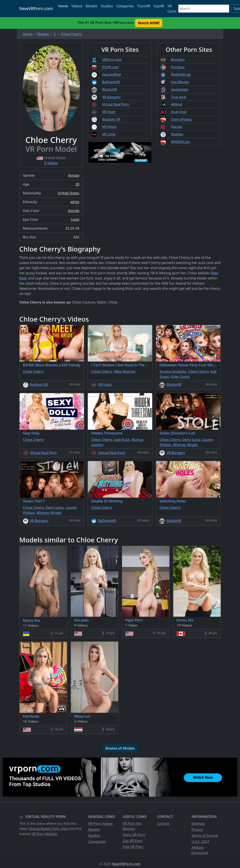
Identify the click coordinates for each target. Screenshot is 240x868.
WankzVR (109, 89)
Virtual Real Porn (115, 104)
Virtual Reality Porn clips (49, 829)
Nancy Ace (32, 620)
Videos (77, 6)
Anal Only (179, 112)
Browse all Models (120, 748)
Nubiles (177, 134)
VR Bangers (111, 97)
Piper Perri (134, 620)
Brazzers (178, 60)
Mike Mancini (125, 371)
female (74, 175)
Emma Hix (185, 620)
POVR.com (110, 67)
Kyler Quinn (180, 377)
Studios (107, 6)
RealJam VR (111, 119)
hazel (75, 219)
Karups (177, 127)
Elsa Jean (81, 620)
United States (69, 193)
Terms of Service (205, 836)
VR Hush (109, 112)
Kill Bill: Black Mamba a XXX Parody (52, 365)
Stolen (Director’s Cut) (177, 433)
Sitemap (198, 824)
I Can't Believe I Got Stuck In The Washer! (125, 365)
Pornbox (178, 67)
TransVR (144, 6)
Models (92, 6)
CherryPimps (181, 119)
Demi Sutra (191, 440)
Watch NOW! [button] (149, 23)
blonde (74, 211)
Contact (163, 824)
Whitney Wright (185, 445)
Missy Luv (82, 716)
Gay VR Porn (132, 841)
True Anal (179, 97)
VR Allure (109, 127)
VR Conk (109, 134)
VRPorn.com (112, 60)
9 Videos (51, 163)
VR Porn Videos (100, 824)
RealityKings (181, 74)
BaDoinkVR (111, 82)
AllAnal (177, 104)
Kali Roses (31, 716)
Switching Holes (173, 501)
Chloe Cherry (33, 371)
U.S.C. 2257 (200, 842)
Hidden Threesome (107, 433)
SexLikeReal (111, 74)
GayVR (159, 6)
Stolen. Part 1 (34, 501)
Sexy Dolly (31, 433)
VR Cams (172, 9)
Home (63, 6)
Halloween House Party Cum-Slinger (189, 365)
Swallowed (179, 89)
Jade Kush (122, 440)
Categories (125, 6)
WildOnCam (180, 142)
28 (77, 184)
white (75, 202)
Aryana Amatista (173, 371)
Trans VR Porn (134, 835)
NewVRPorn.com (36, 8)
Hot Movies (180, 82)
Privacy (197, 830)
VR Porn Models (44, 834)
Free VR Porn (133, 847)
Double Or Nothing (107, 501)
